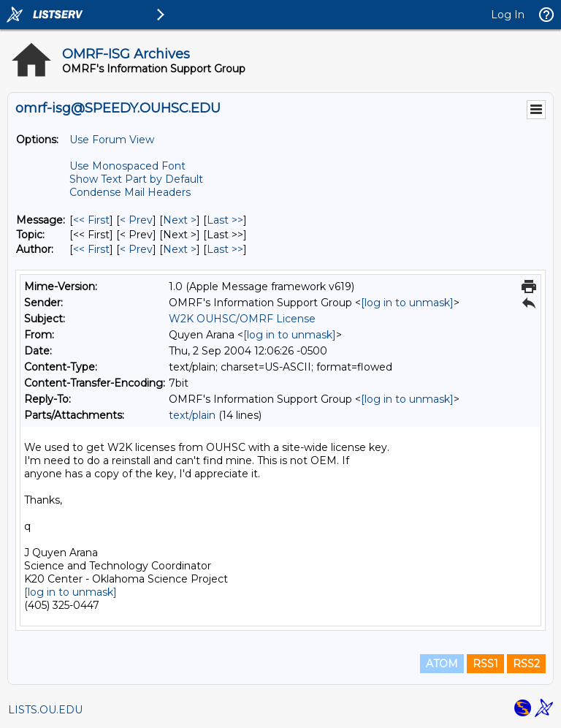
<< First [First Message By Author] (91, 249)
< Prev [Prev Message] (136, 220)
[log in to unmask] (407, 303)
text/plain (192, 415)
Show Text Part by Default (136, 179)
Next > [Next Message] (180, 220)
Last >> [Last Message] (225, 220)
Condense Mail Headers (130, 192)
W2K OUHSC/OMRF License (242, 319)
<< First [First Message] (91, 220)
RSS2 (526, 664)
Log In (508, 15)
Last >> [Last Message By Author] (225, 249)
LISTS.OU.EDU (45, 710)
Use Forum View (112, 140)
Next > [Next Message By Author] (180, 249)
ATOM (442, 664)
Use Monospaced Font (127, 166)
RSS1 (485, 664)
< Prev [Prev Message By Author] (136, 249)
